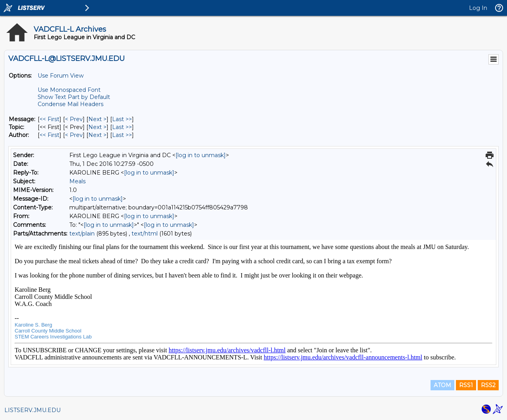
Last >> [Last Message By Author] (122, 135)
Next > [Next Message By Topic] (97, 127)
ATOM (442, 385)
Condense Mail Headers (71, 104)
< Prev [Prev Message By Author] (74, 135)
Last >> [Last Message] (122, 119)
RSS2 (488, 385)
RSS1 (466, 385)
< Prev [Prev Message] (74, 119)
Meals (77, 181)
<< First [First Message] (50, 119)
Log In (478, 8)
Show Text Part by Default (74, 97)
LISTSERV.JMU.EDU (32, 410)
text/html (145, 234)
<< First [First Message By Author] (50, 135)
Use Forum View (61, 76)
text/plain (82, 234)
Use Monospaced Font (69, 90)
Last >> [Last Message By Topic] (122, 127)
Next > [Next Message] (97, 119)
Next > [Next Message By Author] (97, 135)
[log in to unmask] (201, 155)
